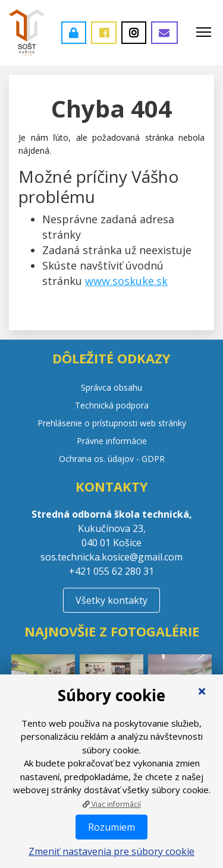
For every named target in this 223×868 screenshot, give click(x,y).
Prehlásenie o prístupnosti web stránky (112, 423)
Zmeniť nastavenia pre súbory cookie (111, 851)
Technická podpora (112, 405)
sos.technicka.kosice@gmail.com (111, 557)
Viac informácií (112, 804)
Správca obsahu (111, 387)
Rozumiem (111, 827)
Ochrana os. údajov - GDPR (112, 459)
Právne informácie (112, 441)
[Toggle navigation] (204, 33)
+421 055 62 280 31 (111, 571)
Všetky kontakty (111, 600)
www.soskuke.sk (126, 281)
